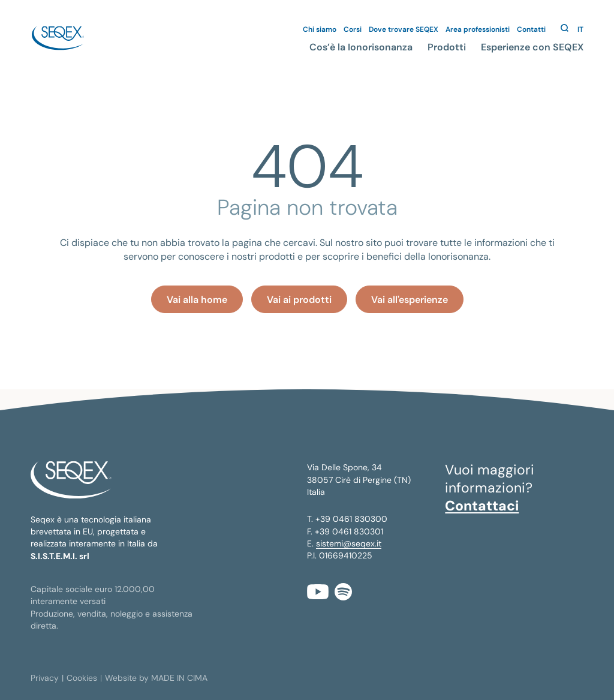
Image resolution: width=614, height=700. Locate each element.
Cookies (82, 678)
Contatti (531, 29)
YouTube (318, 592)
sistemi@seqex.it (349, 543)
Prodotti (447, 47)
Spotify (343, 592)
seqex (58, 38)
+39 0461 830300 (351, 519)
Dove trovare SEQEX (404, 29)
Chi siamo (320, 29)
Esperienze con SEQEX (532, 47)
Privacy (45, 678)
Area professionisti (478, 29)
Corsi (353, 29)
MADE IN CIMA (179, 678)
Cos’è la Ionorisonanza (361, 47)
